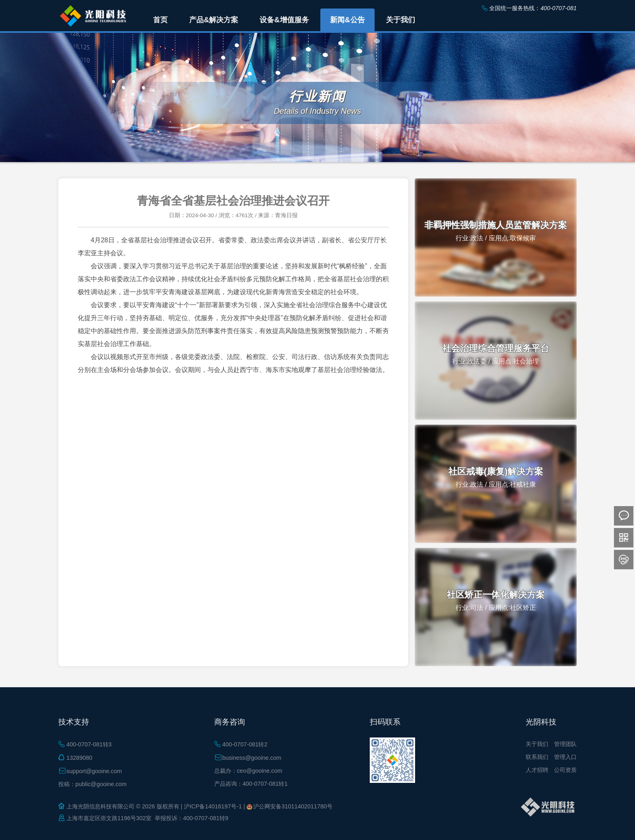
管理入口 (565, 757)
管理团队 (565, 744)
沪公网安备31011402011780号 (293, 806)
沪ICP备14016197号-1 (213, 806)
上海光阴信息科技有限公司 (100, 806)
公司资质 (565, 770)
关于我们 (537, 744)
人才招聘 (537, 770)
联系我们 (537, 757)
